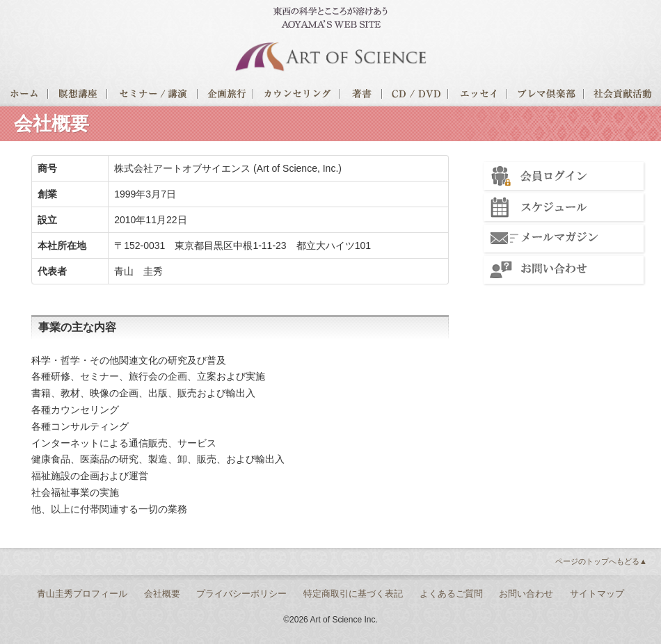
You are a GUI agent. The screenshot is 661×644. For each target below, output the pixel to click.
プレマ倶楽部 (546, 96)
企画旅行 (226, 96)
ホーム (24, 96)
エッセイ (478, 96)
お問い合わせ (564, 270)
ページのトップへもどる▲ (601, 561)
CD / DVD (416, 96)
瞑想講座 (78, 96)
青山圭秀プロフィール (82, 594)
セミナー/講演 (153, 96)
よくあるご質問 (451, 594)
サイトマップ (597, 594)
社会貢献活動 (623, 96)
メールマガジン (564, 239)
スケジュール (564, 207)
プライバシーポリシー (241, 594)
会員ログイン (564, 176)
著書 (362, 96)
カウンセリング (297, 96)
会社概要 (162, 594)
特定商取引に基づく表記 (353, 594)
